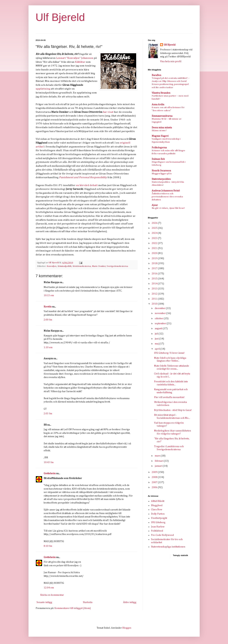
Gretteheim (50, 473)
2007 (155, 482)
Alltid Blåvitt (158, 501)
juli (157, 334)
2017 (155, 268)
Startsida (88, 602)
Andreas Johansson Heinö (166, 191)
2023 (155, 238)
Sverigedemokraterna (117, 266)
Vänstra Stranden (161, 93)
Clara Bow (157, 510)
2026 (155, 223)
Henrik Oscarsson (161, 171)
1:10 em (48, 347)
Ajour (155, 205)
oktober (159, 319)
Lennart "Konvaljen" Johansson (75, 58)
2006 (155, 487)
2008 (155, 477)
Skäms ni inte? (159, 131)
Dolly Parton (158, 514)
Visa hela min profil (171, 61)
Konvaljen (52, 266)
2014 (155, 284)
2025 (155, 228)
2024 (155, 233)
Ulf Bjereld (60, 17)
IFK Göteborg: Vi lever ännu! (169, 353)
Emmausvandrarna (162, 116)
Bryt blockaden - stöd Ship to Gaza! (173, 410)
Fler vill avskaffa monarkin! (169, 397)
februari (159, 461)
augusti (159, 329)
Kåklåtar (80, 62)
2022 (155, 243)
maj (157, 344)
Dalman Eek (158, 159)
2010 (155, 304)
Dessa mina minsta (162, 128)
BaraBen (156, 75)
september (161, 324)
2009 (155, 472)
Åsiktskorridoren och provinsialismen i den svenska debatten (167, 197)
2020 (155, 253)
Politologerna (159, 148)
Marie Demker (99, 266)
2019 (155, 258)
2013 (155, 289)
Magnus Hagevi (160, 136)
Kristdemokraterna (82, 266)
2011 (155, 299)
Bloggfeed (157, 505)
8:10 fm (48, 546)
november (161, 313)
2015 (155, 279)
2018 (155, 263)
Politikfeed (157, 531)
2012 (155, 294)
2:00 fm (48, 320)
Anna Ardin (158, 105)
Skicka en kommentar (52, 595)
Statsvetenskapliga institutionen (168, 547)
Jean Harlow (158, 527)
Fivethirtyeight (159, 518)
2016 (155, 274)
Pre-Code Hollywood (162, 535)
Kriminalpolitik (65, 266)
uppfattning (43, 89)
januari (159, 466)
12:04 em (49, 588)
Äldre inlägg (130, 602)
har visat (108, 112)
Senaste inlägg (44, 602)
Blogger (127, 628)
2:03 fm (48, 414)
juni (157, 339)
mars (158, 456)
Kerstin (48, 307)
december (160, 308)
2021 (155, 248)
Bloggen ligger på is (162, 174)
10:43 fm (49, 462)
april (158, 349)
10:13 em (49, 295)
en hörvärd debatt (87, 185)
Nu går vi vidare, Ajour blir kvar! (168, 208)
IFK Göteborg (158, 522)
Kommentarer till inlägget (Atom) (73, 608)
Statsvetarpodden (161, 179)
